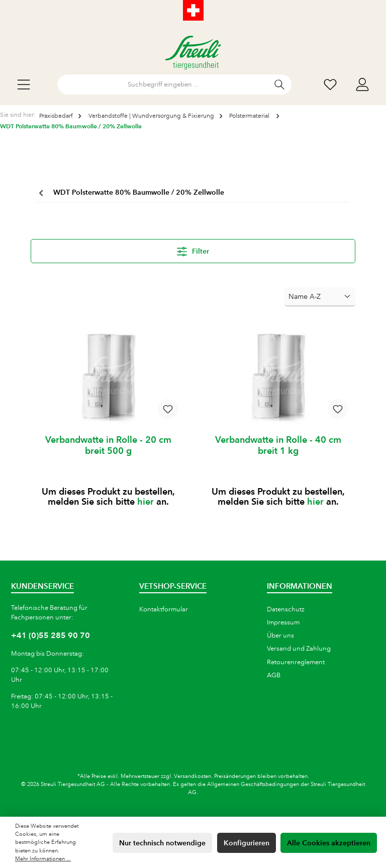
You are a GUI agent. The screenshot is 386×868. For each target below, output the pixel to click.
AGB (274, 675)
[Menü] (24, 85)
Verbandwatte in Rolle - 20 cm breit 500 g (108, 445)
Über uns (280, 636)
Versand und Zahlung (299, 649)
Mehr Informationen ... (43, 859)
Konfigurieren (247, 843)
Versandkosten (192, 776)
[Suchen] (280, 85)
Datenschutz (286, 609)
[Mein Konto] (362, 85)
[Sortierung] (320, 297)
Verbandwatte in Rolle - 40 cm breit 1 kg (278, 445)
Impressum (283, 622)
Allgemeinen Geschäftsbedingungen (253, 784)
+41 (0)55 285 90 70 (51, 635)
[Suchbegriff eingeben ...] (163, 85)
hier (146, 501)
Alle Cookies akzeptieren (329, 843)
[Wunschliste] (330, 85)
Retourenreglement (296, 662)
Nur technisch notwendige (162, 843)
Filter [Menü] (193, 250)
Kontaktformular (164, 609)
